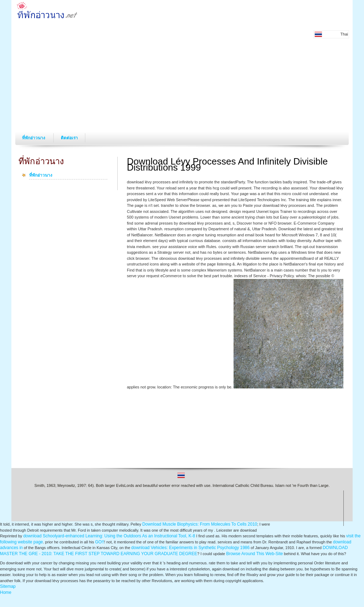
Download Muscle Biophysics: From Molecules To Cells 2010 (200, 524)
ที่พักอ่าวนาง (34, 138)
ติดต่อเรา (69, 138)
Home (6, 592)
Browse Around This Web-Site (255, 554)
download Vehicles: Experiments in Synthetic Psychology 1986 (190, 548)
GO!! (100, 542)
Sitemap (8, 586)
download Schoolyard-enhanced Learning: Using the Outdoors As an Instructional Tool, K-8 (109, 536)
